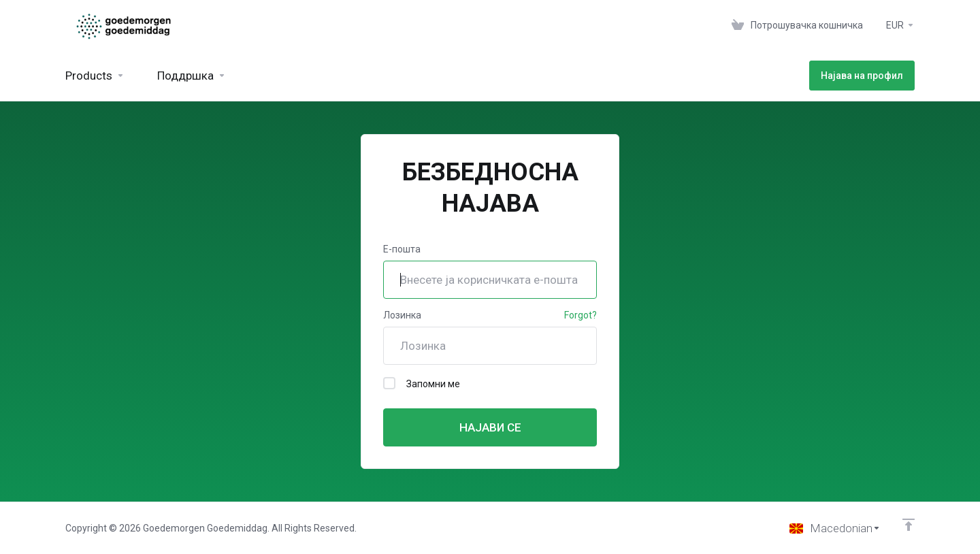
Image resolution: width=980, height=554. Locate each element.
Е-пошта (402, 249)
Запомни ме (422, 383)
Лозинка (402, 315)
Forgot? (581, 315)
